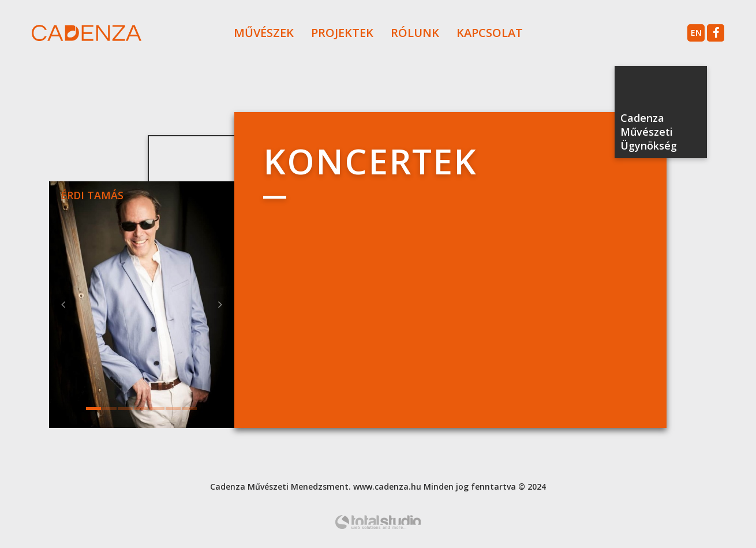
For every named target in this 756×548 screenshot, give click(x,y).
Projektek (342, 33)
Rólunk (415, 33)
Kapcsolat (490, 33)
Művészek (264, 33)
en (696, 33)
